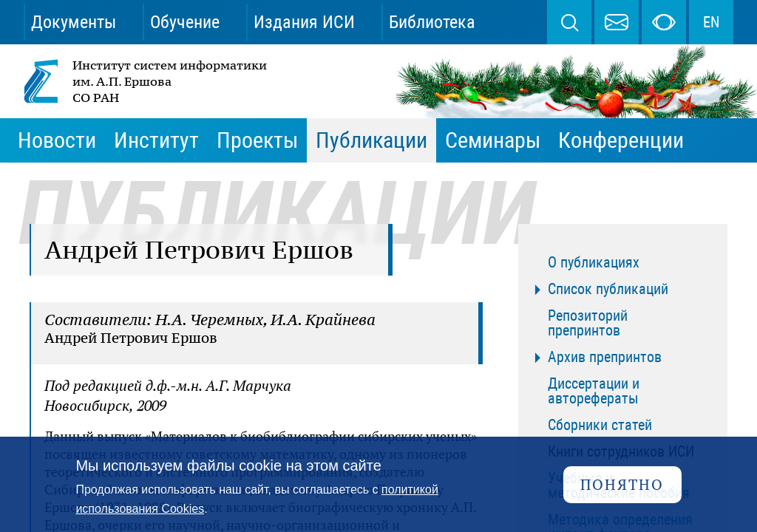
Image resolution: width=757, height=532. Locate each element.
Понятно (622, 484)
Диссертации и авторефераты (594, 391)
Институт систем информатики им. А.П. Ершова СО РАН (146, 81)
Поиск (569, 22)
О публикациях (594, 262)
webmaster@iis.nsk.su (617, 22)
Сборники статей (600, 425)
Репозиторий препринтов (588, 323)
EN (711, 22)
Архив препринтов (605, 357)
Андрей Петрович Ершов (131, 338)
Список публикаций (608, 289)
